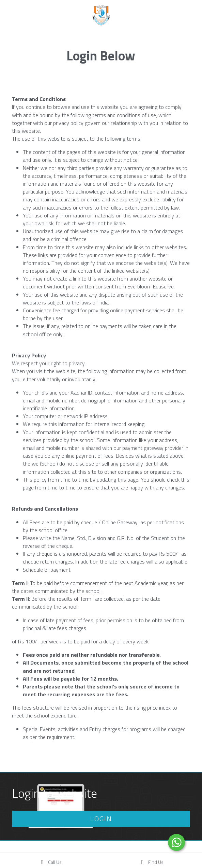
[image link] (101, 15)
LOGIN (101, 819)
